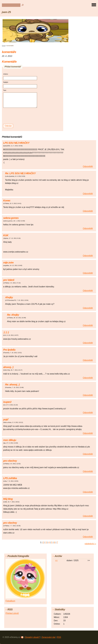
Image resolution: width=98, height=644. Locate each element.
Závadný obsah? (32, 637)
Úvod (4, 46)
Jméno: (6, 74)
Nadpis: (6, 82)
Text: (5, 90)
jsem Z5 (6, 12)
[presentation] (20, 116)
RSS (59, 637)
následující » (90, 544)
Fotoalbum (10, 601)
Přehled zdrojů (12, 613)
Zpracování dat (48, 637)
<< (56, 560)
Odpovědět (88, 166)
